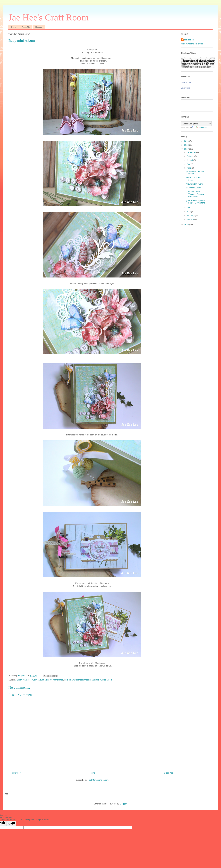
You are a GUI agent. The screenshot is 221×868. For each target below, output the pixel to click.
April (189, 212)
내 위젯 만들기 (187, 88)
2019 (187, 141)
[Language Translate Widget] (196, 124)
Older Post (169, 773)
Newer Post (16, 773)
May (189, 208)
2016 (187, 224)
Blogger (123, 804)
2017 (187, 149)
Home (14, 27)
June (189, 168)
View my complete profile (192, 44)
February (191, 215)
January (190, 219)
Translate (199, 128)
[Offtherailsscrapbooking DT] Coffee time (196, 202)
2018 (187, 145)
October (190, 156)
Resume (39, 27)
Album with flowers (194, 184)
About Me (26, 27)
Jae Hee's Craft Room (48, 17)
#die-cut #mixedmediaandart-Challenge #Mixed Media (88, 680)
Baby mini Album (193, 188)
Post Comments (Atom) (98, 780)
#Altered (27, 680)
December (192, 152)
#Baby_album (38, 680)
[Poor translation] (11, 823)
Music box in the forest (193, 179)
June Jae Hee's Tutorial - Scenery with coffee (195, 194)
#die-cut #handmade (54, 680)
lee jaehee (189, 40)
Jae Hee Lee (186, 83)
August (190, 160)
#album (19, 680)
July (189, 164)
